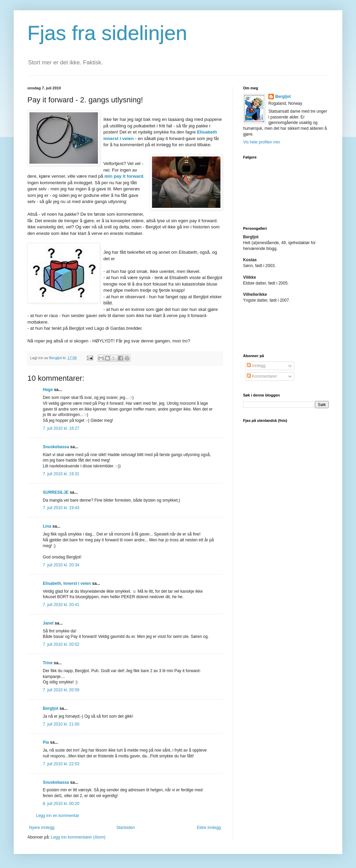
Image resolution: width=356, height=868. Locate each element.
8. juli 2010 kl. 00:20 (61, 804)
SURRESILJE (56, 492)
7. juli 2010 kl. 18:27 (61, 428)
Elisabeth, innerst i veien (67, 583)
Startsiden (126, 828)
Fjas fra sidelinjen (107, 33)
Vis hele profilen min (262, 142)
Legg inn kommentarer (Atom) (78, 837)
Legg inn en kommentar (58, 816)
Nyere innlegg (42, 828)
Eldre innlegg (209, 828)
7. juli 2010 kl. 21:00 (61, 724)
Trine (48, 663)
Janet (48, 623)
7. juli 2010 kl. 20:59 (61, 690)
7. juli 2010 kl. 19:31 (61, 474)
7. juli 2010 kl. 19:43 (61, 508)
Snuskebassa (56, 447)
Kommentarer (262, 376)
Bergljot (50, 708)
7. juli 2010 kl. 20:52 (61, 644)
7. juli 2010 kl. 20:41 (61, 605)
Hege (48, 390)
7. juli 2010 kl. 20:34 (61, 565)
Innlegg (256, 366)
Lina (47, 526)
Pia (46, 742)
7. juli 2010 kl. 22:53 (61, 764)
